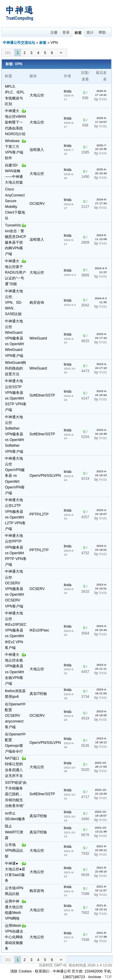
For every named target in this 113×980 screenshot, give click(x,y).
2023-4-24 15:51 (101, 586)
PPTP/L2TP (39, 514)
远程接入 (37, 150)
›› (61, 53)
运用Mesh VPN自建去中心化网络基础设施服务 (14, 937)
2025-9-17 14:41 (101, 93)
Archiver (95, 977)
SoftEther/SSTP (42, 395)
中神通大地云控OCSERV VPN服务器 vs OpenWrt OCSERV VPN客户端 (14, 589)
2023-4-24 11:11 (101, 667)
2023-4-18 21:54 (101, 691)
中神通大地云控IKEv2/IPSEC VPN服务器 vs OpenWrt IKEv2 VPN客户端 (16, 630)
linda (68, 91)
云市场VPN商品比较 (14, 851)
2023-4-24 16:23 (101, 473)
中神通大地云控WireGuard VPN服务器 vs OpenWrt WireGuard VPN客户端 (14, 338)
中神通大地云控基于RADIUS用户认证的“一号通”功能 (15, 273)
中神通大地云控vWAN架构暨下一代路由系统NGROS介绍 (15, 122)
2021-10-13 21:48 (101, 829)
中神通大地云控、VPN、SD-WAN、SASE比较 (14, 303)
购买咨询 (37, 303)
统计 (90, 32)
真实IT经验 (38, 694)
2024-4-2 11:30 (101, 300)
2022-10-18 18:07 (101, 814)
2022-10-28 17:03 (101, 765)
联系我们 (42, 971)
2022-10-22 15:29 (101, 792)
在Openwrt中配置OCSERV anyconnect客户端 (15, 716)
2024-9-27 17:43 (101, 201)
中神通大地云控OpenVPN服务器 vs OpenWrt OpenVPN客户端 (15, 476)
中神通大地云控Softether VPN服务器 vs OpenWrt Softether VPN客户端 (14, 434)
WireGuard (38, 338)
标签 (78, 33)
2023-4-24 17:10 (101, 336)
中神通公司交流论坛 (19, 43)
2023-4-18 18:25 (101, 713)
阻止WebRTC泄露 (14, 832)
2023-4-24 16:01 (101, 548)
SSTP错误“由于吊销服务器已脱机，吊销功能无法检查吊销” (16, 794)
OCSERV (37, 204)
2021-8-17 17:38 (101, 935)
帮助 (102, 32)
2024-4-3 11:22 (101, 270)
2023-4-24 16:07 (101, 512)
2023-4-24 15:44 (101, 628)
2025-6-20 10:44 (101, 171)
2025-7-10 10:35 (101, 147)
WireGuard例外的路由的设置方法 (15, 368)
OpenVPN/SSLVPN (45, 476)
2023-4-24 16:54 (101, 393)
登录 (66, 32)
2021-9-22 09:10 (101, 869)
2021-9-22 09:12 (101, 848)
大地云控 (37, 95)
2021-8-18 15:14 (101, 907)
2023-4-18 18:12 (101, 740)
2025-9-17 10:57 (101, 120)
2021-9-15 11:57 (101, 888)
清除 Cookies (21, 971)
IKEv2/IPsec (39, 630)
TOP (108, 977)
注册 (54, 32)
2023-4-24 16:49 (101, 432)
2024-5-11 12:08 (101, 237)
